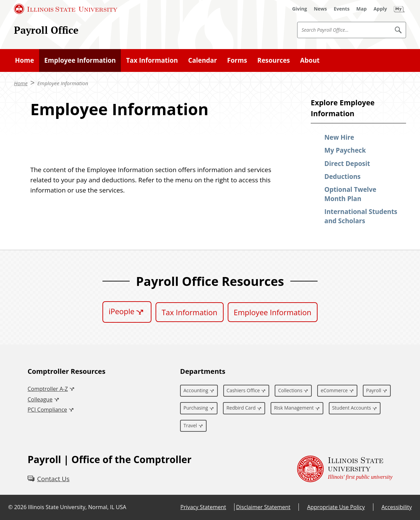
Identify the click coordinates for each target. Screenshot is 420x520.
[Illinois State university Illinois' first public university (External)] (345, 469)
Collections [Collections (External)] (290, 390)
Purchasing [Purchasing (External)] (196, 408)
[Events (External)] (342, 9)
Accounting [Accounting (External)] (196, 390)
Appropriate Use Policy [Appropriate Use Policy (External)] (336, 507)
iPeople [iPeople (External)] (122, 311)
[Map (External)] (362, 9)
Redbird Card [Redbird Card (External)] (241, 408)
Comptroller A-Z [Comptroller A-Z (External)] (48, 389)
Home (21, 83)
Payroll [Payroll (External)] (374, 390)
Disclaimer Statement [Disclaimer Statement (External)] (263, 507)
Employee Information (63, 83)
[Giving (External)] (300, 9)
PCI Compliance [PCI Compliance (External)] (47, 410)
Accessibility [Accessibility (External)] (397, 507)
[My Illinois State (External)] (399, 9)
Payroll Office (46, 30)
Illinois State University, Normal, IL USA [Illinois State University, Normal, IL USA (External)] (77, 507)
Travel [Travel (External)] (190, 425)
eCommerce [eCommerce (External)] (334, 390)
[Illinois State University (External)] (66, 9)
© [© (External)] (10, 507)
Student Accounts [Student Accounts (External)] (352, 408)
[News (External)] (320, 9)
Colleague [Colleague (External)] (40, 399)
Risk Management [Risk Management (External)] (294, 408)
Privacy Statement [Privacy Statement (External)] (203, 507)
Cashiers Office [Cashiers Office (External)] (243, 390)
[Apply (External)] (380, 9)
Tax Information (190, 312)
